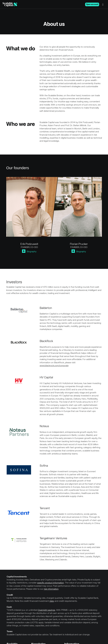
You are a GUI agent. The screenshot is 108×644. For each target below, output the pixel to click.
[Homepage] (10, 4)
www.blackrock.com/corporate (54, 366)
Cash (9, 607)
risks (52, 601)
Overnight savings (47, 610)
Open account (92, 4)
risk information (51, 589)
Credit (10, 595)
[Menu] (104, 4)
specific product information (51, 583)
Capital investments (17, 577)
